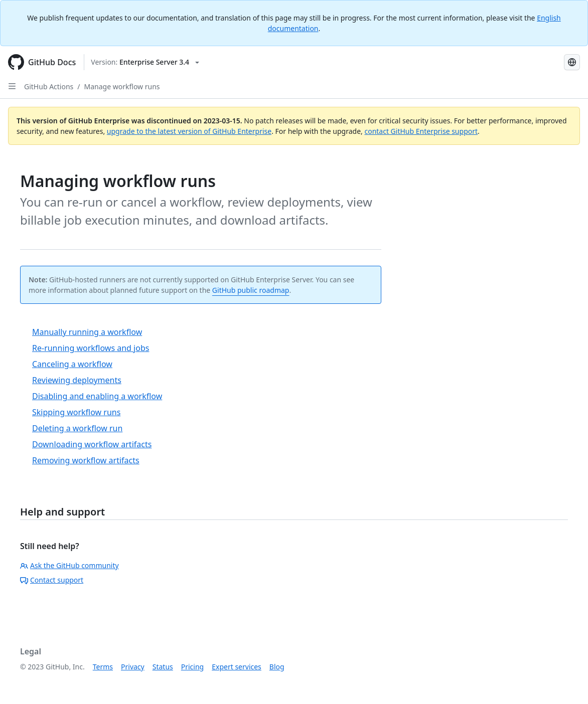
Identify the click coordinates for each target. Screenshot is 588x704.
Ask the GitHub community (69, 565)
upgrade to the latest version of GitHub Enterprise (189, 131)
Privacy (133, 667)
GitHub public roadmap (251, 290)
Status (163, 667)
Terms (103, 667)
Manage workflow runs (122, 86)
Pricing (192, 667)
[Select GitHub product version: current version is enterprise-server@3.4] (145, 62)
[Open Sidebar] (12, 86)
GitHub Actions (49, 86)
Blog (277, 667)
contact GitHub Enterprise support (421, 131)
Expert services (237, 667)
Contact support (52, 580)
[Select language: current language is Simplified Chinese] (572, 62)
